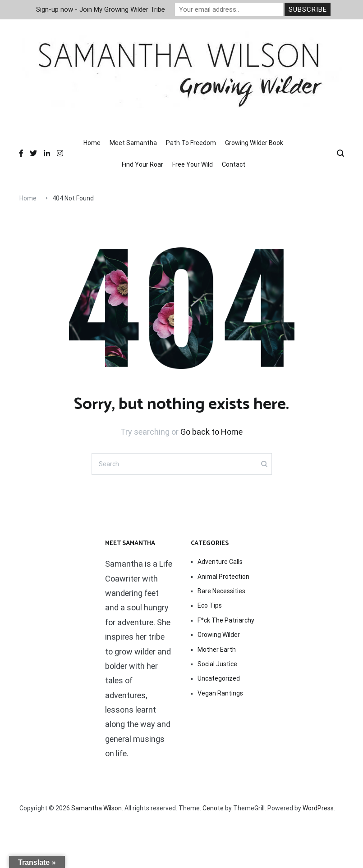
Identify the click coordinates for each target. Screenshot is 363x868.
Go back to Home (211, 432)
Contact (234, 164)
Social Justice (217, 664)
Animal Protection (223, 577)
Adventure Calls (220, 562)
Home (92, 143)
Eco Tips (210, 605)
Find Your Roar (142, 164)
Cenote (213, 808)
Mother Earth (217, 650)
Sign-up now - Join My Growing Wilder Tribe (101, 9)
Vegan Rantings (220, 693)
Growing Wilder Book (254, 143)
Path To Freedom (191, 143)
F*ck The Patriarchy (226, 620)
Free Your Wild (193, 164)
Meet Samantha (133, 143)
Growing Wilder (219, 635)
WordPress (318, 808)
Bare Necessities (221, 591)
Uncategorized (219, 678)
